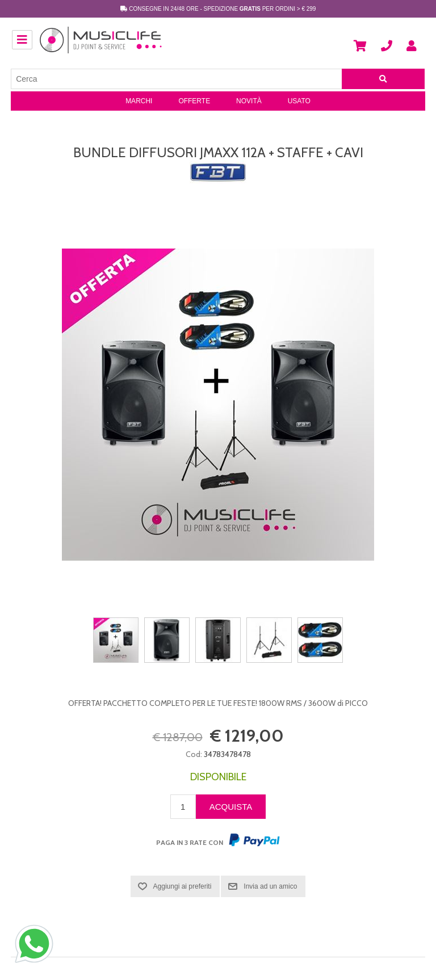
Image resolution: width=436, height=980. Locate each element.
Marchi (139, 101)
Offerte (194, 101)
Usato (299, 101)
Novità (249, 101)
